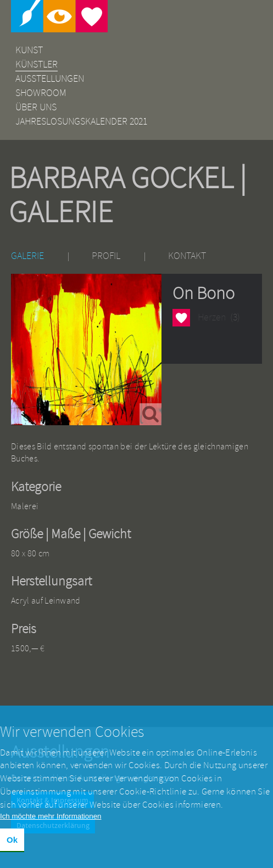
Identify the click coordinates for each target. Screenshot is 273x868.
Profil (106, 256)
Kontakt (187, 256)
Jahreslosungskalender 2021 (81, 122)
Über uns (36, 107)
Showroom (41, 93)
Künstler (37, 64)
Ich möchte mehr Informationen (51, 823)
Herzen (181, 317)
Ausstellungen (50, 79)
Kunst (29, 50)
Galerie (27, 256)
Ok (12, 847)
